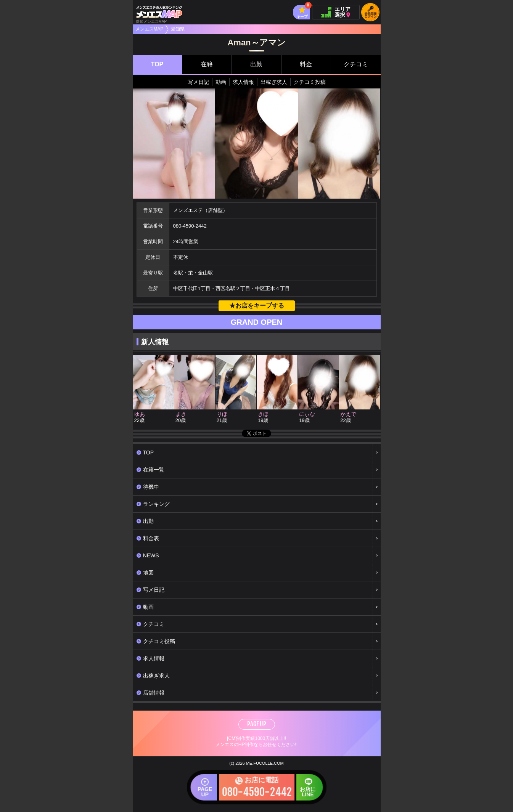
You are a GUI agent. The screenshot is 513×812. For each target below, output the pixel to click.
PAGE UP (257, 724)
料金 (306, 64)
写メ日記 (198, 82)
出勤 (256, 64)
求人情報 (243, 82)
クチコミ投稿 (310, 82)
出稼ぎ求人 (274, 82)
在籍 (207, 64)
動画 (221, 82)
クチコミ (356, 64)
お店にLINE (300, 791)
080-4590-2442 (190, 226)
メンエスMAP (150, 29)
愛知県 (178, 29)
